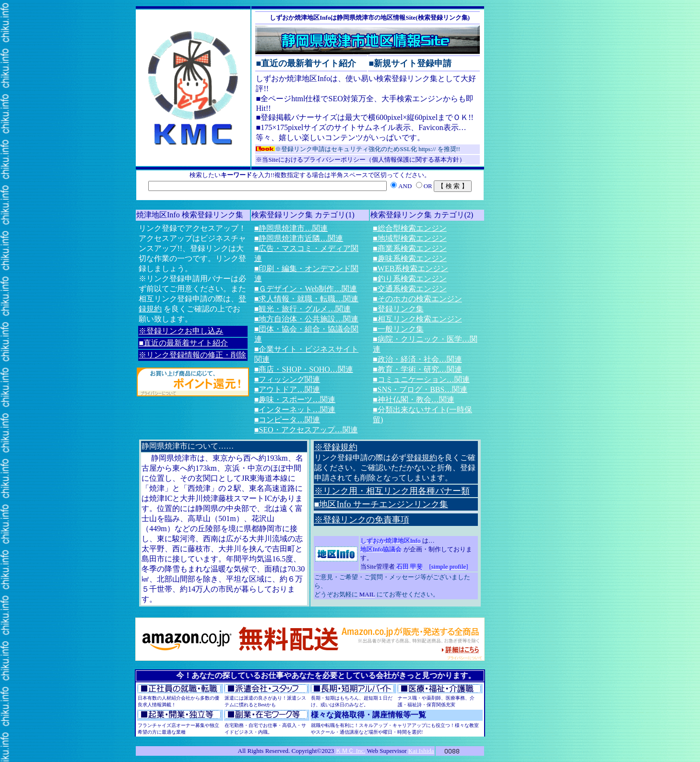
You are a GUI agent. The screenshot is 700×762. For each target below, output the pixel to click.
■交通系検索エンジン (410, 289)
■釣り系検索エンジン (410, 279)
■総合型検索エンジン (410, 228)
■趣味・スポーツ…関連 (295, 399)
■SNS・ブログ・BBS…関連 (420, 389)
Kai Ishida (421, 751)
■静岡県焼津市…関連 (291, 228)
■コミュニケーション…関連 (421, 379)
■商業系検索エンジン (410, 248)
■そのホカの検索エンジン (417, 299)
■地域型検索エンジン (410, 238)
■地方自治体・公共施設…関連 (307, 319)
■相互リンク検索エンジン (417, 319)
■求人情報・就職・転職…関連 (307, 299)
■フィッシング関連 (287, 379)
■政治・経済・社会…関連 (417, 359)
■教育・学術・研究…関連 (417, 369)
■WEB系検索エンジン (410, 268)
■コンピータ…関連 (287, 420)
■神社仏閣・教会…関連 (414, 399)
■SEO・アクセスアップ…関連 (306, 430)
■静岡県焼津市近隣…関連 (299, 238)
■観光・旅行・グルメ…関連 (303, 309)
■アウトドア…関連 (287, 389)
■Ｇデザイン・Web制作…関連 (306, 289)
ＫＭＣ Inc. (350, 751)
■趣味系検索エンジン (410, 258)
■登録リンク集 (398, 309)
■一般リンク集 (398, 329)
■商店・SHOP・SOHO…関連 (304, 369)
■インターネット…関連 (295, 410)
